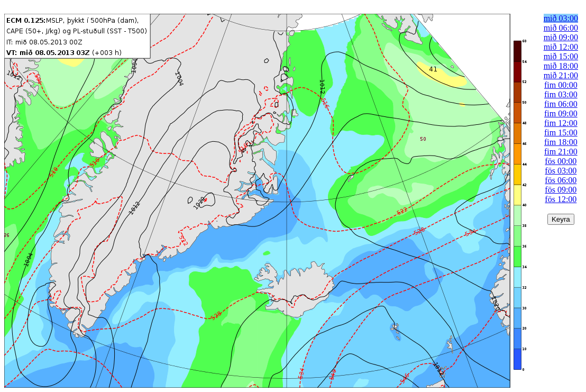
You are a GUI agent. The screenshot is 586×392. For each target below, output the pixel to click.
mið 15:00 (561, 56)
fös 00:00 (561, 161)
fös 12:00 (561, 199)
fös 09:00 (561, 190)
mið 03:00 (561, 18)
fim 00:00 (561, 85)
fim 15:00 (561, 133)
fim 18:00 (561, 142)
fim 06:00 (561, 104)
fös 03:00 (561, 171)
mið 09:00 (561, 37)
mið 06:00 (561, 28)
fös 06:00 (561, 180)
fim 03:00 (561, 94)
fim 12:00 (561, 123)
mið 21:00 (561, 75)
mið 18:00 (561, 66)
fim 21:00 (561, 152)
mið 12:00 (561, 47)
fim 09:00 (561, 113)
